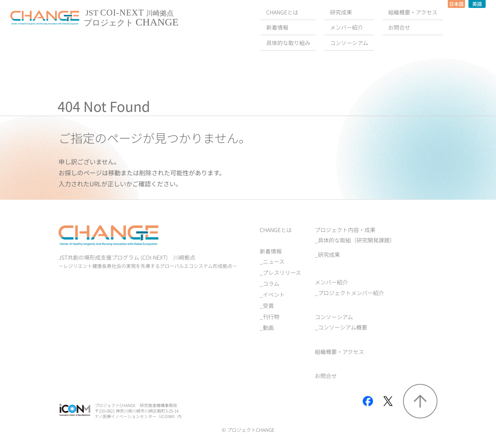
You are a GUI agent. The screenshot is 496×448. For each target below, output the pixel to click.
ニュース (274, 261)
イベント (274, 294)
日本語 (456, 4)
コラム (271, 283)
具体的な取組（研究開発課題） (356, 240)
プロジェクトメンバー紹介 (351, 293)
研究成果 (329, 254)
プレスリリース (282, 272)
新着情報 (271, 251)
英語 (477, 4)
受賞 (268, 305)
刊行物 (271, 316)
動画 (268, 327)
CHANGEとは (276, 230)
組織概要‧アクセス (339, 352)
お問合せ (326, 376)
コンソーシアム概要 (343, 327)
